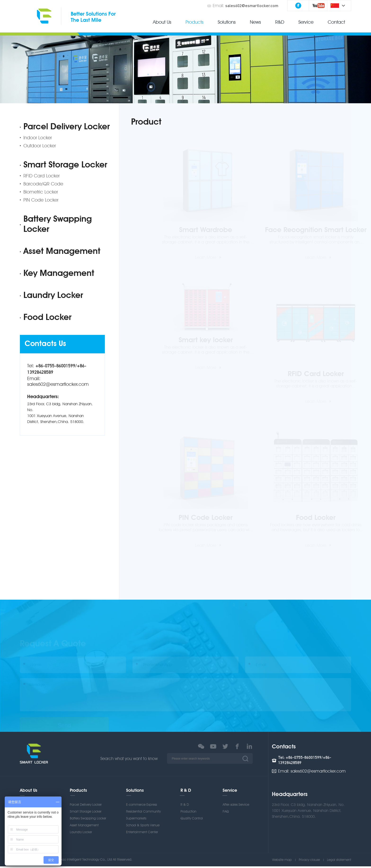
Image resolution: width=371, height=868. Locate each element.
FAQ (226, 813)
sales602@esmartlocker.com (252, 6)
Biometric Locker (41, 192)
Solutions (227, 22)
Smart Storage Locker (65, 165)
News (255, 22)
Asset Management (62, 252)
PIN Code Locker (41, 200)
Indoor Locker (38, 138)
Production (188, 813)
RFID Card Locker (42, 176)
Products (194, 22)
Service (306, 22)
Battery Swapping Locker (58, 225)
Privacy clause (309, 861)
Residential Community (143, 813)
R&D (280, 22)
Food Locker (47, 318)
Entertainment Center (142, 834)
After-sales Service (236, 806)
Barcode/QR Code (43, 184)
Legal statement (339, 861)
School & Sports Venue (143, 827)
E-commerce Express (141, 806)
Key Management (59, 274)
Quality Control (192, 820)
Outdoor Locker (40, 146)
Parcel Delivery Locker (67, 127)
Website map (282, 861)
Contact (336, 22)
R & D (186, 792)
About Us (162, 22)
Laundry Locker (53, 296)
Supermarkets (136, 820)
